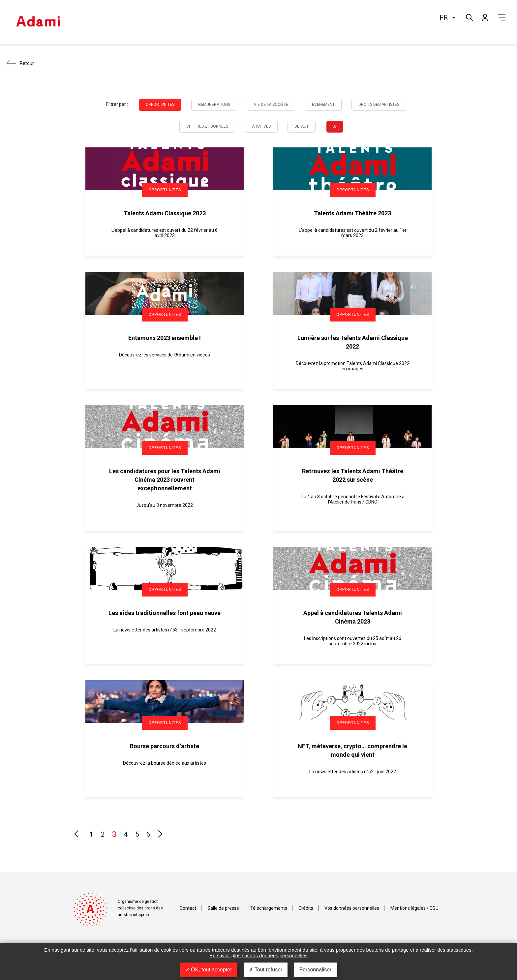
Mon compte (485, 17)
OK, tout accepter (209, 970)
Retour (27, 63)
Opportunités (160, 105)
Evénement (323, 105)
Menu (502, 17)
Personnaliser (316, 970)
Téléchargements (269, 908)
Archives (261, 126)
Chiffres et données (207, 126)
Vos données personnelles (352, 908)
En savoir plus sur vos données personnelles (258, 955)
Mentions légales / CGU (414, 908)
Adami (38, 22)
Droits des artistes (379, 105)
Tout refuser (266, 970)
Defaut (302, 126)
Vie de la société (271, 105)
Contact (188, 908)
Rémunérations (214, 105)
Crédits (306, 908)
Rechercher (469, 17)
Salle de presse (223, 908)
